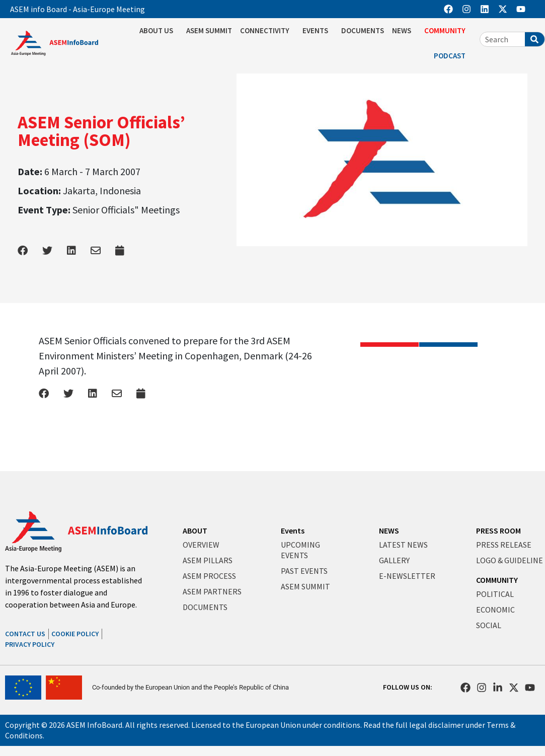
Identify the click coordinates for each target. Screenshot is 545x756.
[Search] (535, 39)
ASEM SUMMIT (209, 30)
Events (293, 531)
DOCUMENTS (363, 30)
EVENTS (318, 31)
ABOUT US (159, 31)
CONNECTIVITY (267, 31)
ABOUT (195, 531)
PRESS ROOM (498, 531)
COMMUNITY (447, 31)
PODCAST (452, 56)
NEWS (404, 31)
